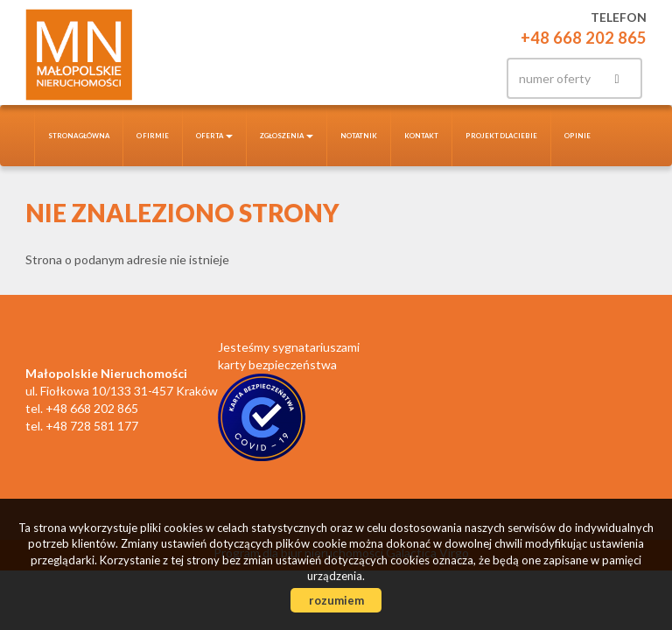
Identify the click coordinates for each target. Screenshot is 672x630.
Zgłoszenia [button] (287, 136)
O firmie (153, 136)
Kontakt (421, 136)
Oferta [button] (214, 136)
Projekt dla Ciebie (501, 136)
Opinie (577, 136)
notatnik (359, 136)
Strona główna (79, 136)
